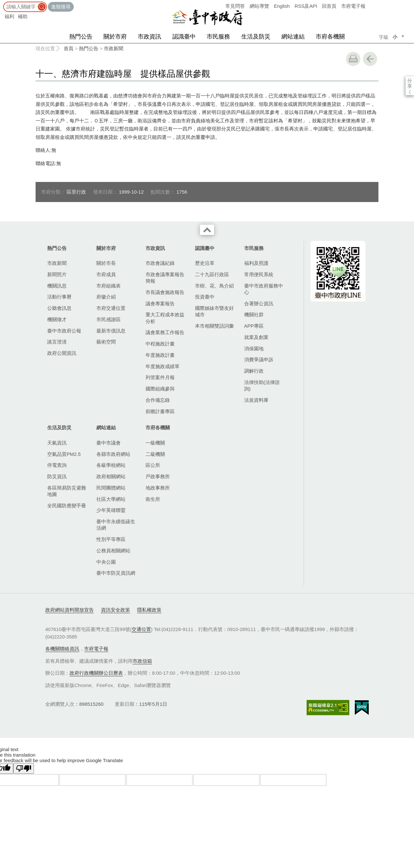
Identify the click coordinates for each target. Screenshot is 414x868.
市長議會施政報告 (165, 292)
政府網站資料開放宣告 (70, 610)
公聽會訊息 (59, 308)
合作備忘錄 (158, 400)
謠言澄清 (57, 342)
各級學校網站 (111, 465)
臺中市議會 (109, 443)
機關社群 (254, 315)
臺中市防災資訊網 (116, 573)
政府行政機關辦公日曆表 (96, 673)
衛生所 (153, 499)
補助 (23, 16)
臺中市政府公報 (64, 331)
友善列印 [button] (353, 59)
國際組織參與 (160, 389)
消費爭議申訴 (259, 360)
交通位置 (141, 629)
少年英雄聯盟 (111, 510)
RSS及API (306, 6)
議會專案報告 (160, 304)
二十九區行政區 (212, 274)
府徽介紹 (106, 297)
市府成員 (106, 274)
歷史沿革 (205, 263)
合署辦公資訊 (259, 304)
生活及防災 (256, 37)
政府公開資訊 (62, 353)
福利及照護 (256, 263)
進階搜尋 (61, 7)
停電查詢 (57, 465)
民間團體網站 (111, 488)
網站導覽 (259, 6)
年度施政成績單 (163, 366)
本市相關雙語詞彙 (214, 326)
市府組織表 (109, 286)
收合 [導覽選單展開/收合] (207, 230)
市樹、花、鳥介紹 (214, 286)
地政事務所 (158, 488)
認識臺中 (184, 37)
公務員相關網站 (113, 551)
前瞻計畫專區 (160, 411)
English (282, 6)
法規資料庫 (256, 400)
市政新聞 (114, 48)
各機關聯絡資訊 (62, 649)
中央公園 (106, 562)
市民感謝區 (109, 319)
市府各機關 (330, 37)
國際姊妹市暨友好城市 (214, 311)
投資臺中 (205, 297)
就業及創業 (256, 337)
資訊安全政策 (115, 610)
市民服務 (218, 37)
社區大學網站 (111, 499)
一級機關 (155, 443)
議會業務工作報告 (165, 332)
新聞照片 (57, 274)
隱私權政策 (149, 610)
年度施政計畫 (160, 355)
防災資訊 (57, 476)
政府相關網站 (111, 476)
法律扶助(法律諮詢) (262, 385)
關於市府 (115, 37)
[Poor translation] (24, 768)
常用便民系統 (259, 274)
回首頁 (329, 6)
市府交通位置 (111, 308)
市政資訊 (149, 37)
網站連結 (293, 37)
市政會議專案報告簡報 (165, 278)
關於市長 (106, 263)
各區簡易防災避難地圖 (67, 491)
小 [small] (395, 37)
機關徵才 (57, 319)
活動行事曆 (59, 297)
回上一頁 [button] (370, 59)
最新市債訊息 (111, 331)
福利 (9, 16)
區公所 (153, 465)
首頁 (69, 48)
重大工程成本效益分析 (165, 318)
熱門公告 (81, 37)
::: (2, 3)
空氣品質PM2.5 (64, 454)
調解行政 (254, 371)
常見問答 (235, 6)
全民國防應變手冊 (67, 506)
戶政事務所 (158, 476)
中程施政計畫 (160, 344)
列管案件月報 (160, 377)
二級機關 (155, 454)
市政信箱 (142, 661)
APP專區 (254, 326)
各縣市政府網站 (113, 454)
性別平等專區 (111, 539)
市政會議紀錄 (160, 263)
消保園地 (254, 349)
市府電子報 (353, 6)
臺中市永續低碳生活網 (116, 525)
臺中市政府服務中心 (264, 289)
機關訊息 (57, 286)
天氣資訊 (57, 443)
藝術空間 (106, 342)
